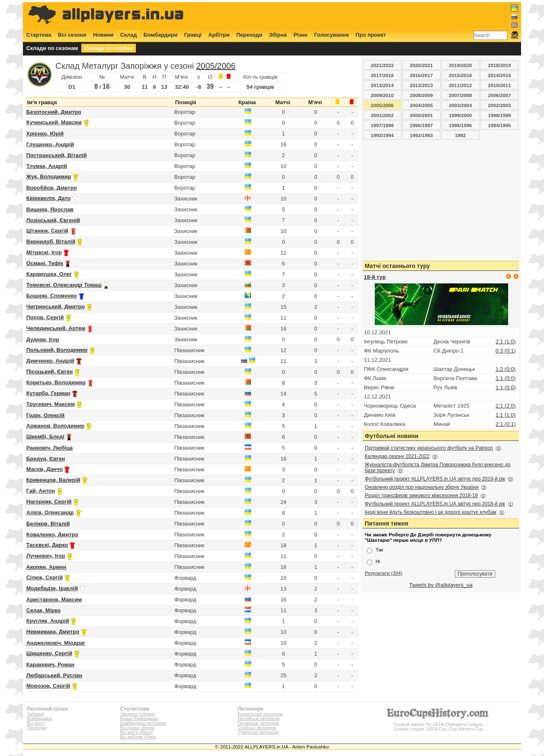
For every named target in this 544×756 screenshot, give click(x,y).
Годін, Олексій (45, 415)
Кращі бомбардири (139, 719)
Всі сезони (72, 35)
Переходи (249, 35)
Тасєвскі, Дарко (47, 545)
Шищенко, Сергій (49, 653)
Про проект (371, 35)
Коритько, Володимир (56, 382)
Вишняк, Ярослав (50, 209)
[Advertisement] (367, 15)
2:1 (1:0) (506, 342)
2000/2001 (421, 115)
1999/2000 (460, 115)
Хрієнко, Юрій (45, 134)
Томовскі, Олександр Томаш (64, 285)
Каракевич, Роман (50, 665)
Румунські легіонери (258, 732)
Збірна (278, 35)
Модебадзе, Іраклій (52, 588)
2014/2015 (500, 75)
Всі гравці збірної (137, 728)
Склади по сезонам (52, 48)
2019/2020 (460, 65)
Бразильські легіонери (260, 714)
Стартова (39, 35)
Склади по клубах (109, 48)
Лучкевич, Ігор (46, 556)
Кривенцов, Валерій (53, 480)
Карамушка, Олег (49, 274)
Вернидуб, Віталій (51, 242)
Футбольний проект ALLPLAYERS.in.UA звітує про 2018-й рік (435, 504)
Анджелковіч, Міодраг (56, 643)
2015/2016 (460, 75)
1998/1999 (500, 115)
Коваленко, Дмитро (52, 534)
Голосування (332, 35)
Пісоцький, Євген (50, 372)
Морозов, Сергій (48, 686)
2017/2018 (382, 75)
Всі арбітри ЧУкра (138, 737)
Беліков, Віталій (48, 524)
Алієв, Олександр (50, 512)
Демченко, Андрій (50, 361)
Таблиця (36, 714)
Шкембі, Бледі (45, 437)
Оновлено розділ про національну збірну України (422, 487)
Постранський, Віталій (56, 155)
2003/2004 (460, 105)
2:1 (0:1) (506, 424)
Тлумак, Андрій (47, 166)
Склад (128, 35)
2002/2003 (500, 105)
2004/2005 (421, 105)
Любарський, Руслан (54, 675)
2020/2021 (421, 65)
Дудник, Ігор (43, 339)
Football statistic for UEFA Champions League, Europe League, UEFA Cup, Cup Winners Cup (439, 725)
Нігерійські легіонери (258, 719)
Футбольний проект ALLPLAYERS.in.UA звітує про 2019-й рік (435, 479)
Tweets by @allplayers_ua (441, 585)
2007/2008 (460, 95)
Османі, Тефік (45, 263)
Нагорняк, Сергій (49, 502)
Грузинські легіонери (258, 723)
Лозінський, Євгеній (53, 220)
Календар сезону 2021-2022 (397, 456)
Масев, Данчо (45, 469)
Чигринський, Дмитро (55, 307)
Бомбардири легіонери (143, 723)
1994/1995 (500, 125)
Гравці (193, 35)
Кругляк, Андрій (48, 621)
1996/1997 (421, 125)
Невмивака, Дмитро (53, 632)
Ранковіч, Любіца (49, 448)
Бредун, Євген (46, 459)
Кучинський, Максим (54, 122)
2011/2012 (460, 85)
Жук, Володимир (49, 176)
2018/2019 (500, 65)
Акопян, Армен (46, 567)
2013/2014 (382, 85)
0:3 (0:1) (506, 351)
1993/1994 (382, 135)
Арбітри (219, 35)
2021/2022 (382, 65)
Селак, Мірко (44, 610)
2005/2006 (216, 66)
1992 (460, 135)
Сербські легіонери (257, 728)
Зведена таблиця (137, 714)
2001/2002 (382, 115)
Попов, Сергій (45, 317)
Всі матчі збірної (136, 732)
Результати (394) (384, 573)
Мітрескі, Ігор (44, 252)
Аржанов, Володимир (55, 426)
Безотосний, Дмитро (54, 112)
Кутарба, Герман (48, 393)
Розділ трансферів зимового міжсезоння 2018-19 (421, 496)
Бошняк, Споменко (51, 296)
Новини (103, 35)
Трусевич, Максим (51, 404)
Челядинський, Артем (56, 328)
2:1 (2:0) (506, 406)
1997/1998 (382, 125)
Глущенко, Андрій (50, 144)
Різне (301, 35)
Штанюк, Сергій (47, 231)
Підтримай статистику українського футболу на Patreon (429, 448)
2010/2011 (500, 85)
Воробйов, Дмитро (52, 188)
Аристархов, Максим (54, 600)
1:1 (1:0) (506, 415)
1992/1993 (421, 135)
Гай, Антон (41, 491)
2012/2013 (421, 85)
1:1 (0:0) (506, 378)
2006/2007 (500, 95)
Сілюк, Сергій (45, 577)
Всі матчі (36, 723)
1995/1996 (460, 125)
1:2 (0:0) (506, 369)
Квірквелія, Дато (48, 198)
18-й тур (375, 277)
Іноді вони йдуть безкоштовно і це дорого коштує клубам (431, 512)
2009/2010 (382, 95)
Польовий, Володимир (57, 350)
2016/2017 (421, 75)
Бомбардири (160, 35)
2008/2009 (421, 95)
